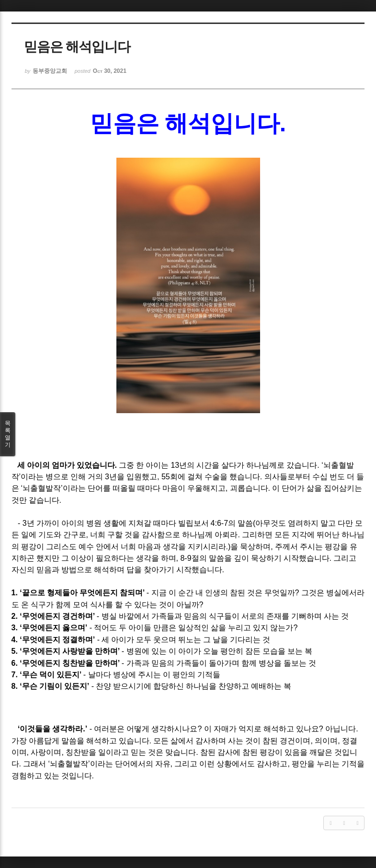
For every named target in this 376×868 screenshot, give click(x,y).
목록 (8, 434)
